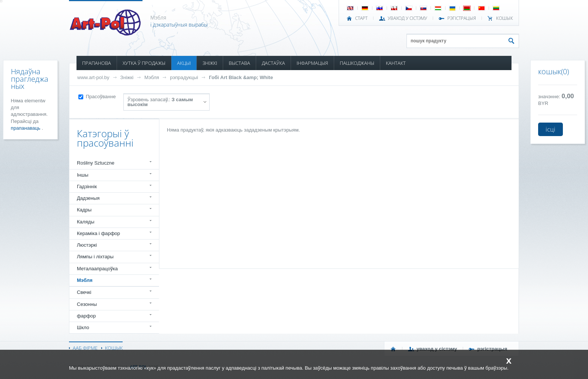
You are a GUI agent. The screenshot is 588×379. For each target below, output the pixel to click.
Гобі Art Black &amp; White (241, 77)
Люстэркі (87, 245)
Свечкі (84, 292)
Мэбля (152, 77)
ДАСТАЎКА (273, 63)
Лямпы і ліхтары (95, 257)
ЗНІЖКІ (210, 63)
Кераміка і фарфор (98, 233)
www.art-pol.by (93, 77)
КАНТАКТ (396, 63)
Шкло (83, 327)
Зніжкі (127, 77)
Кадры (84, 210)
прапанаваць (26, 128)
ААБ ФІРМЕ (85, 348)
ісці (550, 129)
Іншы (83, 175)
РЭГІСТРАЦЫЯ (462, 18)
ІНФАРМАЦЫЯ (312, 63)
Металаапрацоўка (97, 269)
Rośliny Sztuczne (96, 163)
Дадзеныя (88, 198)
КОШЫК (505, 18)
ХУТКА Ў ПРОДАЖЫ (144, 63)
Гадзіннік (87, 187)
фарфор (86, 316)
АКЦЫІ (184, 63)
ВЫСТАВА (239, 63)
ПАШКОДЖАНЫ (357, 63)
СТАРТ (361, 18)
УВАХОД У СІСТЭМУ (407, 18)
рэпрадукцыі (184, 77)
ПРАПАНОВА (97, 63)
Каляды (86, 222)
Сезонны (87, 304)
